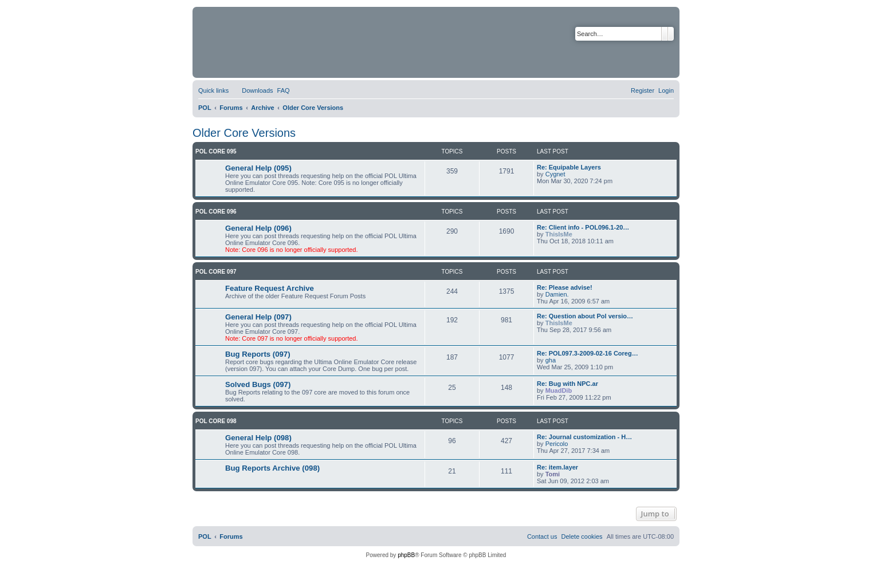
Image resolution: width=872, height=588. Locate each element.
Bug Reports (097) (258, 354)
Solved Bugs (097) (258, 384)
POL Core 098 (216, 421)
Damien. (557, 294)
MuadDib (559, 390)
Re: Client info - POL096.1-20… (583, 227)
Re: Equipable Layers (569, 167)
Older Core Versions (244, 133)
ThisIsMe (559, 234)
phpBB (406, 555)
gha (551, 360)
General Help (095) (258, 168)
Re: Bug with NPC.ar (567, 384)
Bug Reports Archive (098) (272, 468)
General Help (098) (258, 438)
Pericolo (557, 444)
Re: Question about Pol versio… (585, 316)
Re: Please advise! (565, 287)
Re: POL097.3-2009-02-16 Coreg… (588, 353)
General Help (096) (258, 228)
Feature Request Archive (270, 288)
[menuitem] (252, 90)
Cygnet (555, 174)
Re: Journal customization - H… (584, 437)
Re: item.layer (557, 467)
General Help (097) (258, 317)
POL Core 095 (216, 151)
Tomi (553, 474)
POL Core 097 (216, 272)
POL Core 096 (216, 212)
